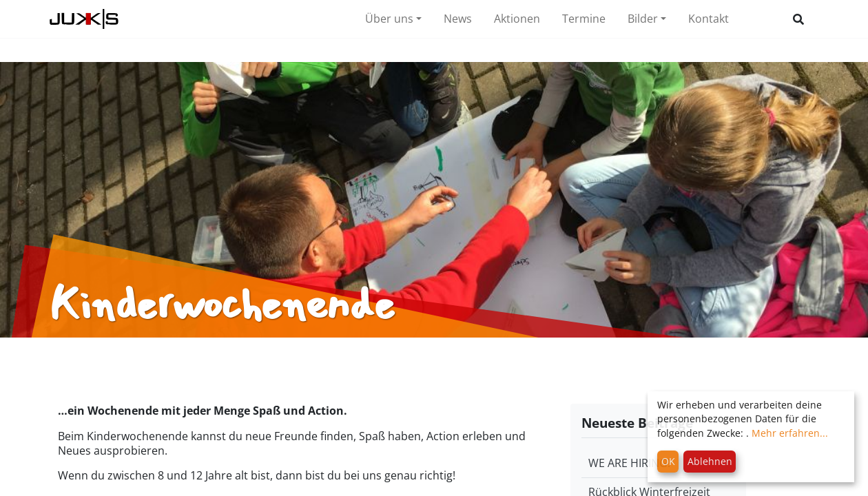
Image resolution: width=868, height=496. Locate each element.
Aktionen (517, 19)
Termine (584, 19)
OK (668, 461)
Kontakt (709, 19)
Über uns (389, 19)
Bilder (643, 19)
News (458, 19)
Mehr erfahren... (790, 433)
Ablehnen (710, 461)
